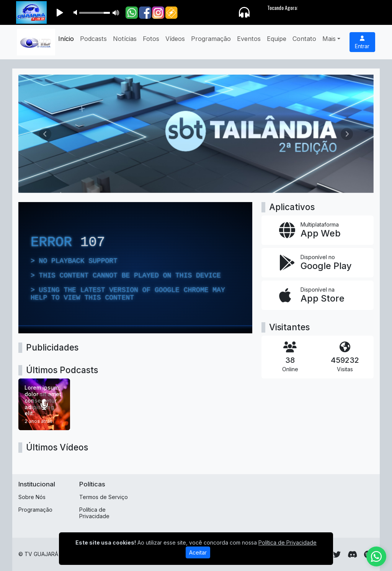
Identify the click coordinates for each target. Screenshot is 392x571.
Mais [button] (329, 39)
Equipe (277, 39)
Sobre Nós (32, 497)
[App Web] (318, 230)
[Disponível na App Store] (318, 295)
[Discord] (352, 555)
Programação (211, 39)
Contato (304, 39)
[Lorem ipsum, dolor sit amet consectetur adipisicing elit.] (44, 404)
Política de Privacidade (94, 513)
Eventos (249, 39)
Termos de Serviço (104, 497)
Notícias (125, 39)
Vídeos (175, 39)
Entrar (362, 42)
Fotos (151, 39)
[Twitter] (337, 555)
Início (66, 39)
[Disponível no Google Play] (318, 263)
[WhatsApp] (376, 556)
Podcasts (93, 39)
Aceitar (198, 554)
